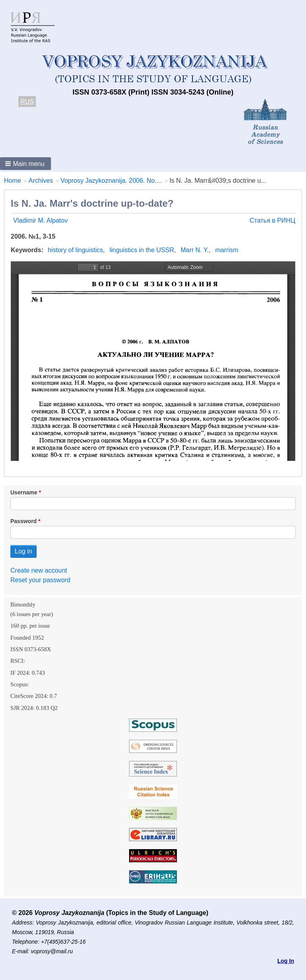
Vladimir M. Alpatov (40, 220)
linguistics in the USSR (142, 250)
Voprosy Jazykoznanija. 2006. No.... (111, 181)
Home (13, 181)
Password (24, 521)
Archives (41, 181)
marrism (227, 250)
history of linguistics (76, 250)
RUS (27, 102)
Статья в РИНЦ (272, 220)
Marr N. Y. (195, 250)
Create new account (39, 570)
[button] (25, 164)
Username (24, 492)
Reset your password (40, 580)
